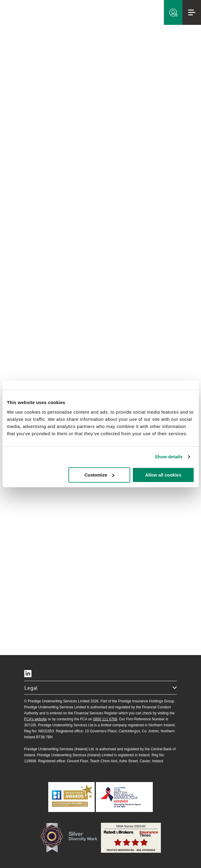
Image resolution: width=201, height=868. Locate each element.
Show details (169, 457)
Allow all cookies (163, 475)
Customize (99, 475)
